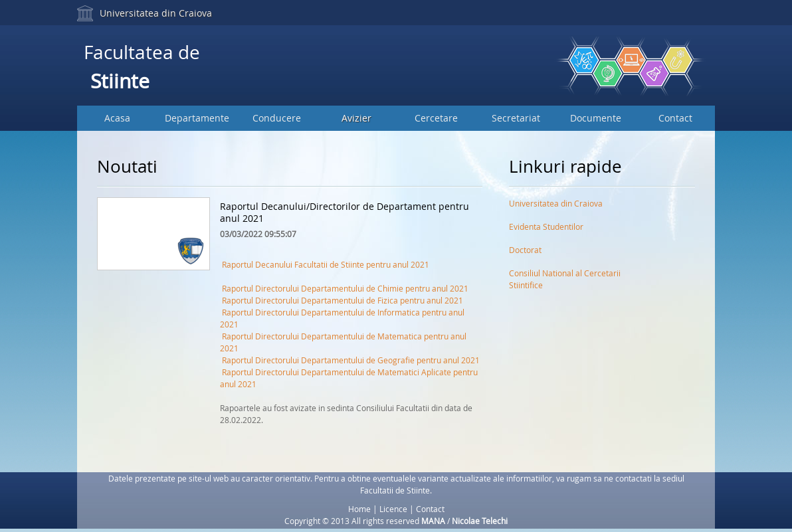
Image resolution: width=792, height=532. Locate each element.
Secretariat (516, 118)
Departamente (197, 118)
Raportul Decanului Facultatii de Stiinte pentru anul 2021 (326, 264)
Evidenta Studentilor (546, 226)
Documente (596, 118)
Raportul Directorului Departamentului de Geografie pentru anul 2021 (351, 360)
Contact (675, 118)
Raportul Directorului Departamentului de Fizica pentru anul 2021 (343, 300)
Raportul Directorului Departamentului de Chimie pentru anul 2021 (345, 288)
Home (359, 509)
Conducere (277, 118)
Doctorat (525, 250)
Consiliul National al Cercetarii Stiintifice (565, 276)
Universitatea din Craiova (156, 13)
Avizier (356, 118)
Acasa (117, 118)
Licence (393, 509)
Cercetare (436, 118)
